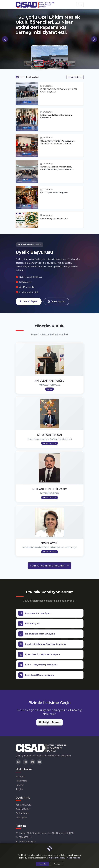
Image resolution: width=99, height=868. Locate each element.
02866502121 (25, 837)
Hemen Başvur (29, 301)
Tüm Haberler (75, 77)
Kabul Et (42, 864)
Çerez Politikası (74, 858)
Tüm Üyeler (21, 817)
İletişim (19, 789)
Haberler (20, 785)
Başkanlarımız (23, 813)
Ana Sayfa (21, 776)
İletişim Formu (49, 722)
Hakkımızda (21, 781)
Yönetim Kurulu (23, 805)
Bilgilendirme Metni (57, 858)
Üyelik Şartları (56, 302)
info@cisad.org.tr (27, 841)
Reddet (57, 864)
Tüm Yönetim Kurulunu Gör (49, 565)
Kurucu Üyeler (23, 809)
